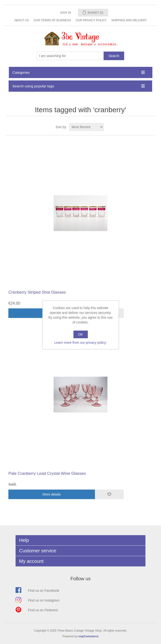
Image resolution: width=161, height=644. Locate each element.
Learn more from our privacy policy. (80, 343)
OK (80, 334)
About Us (22, 20)
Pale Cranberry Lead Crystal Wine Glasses (47, 473)
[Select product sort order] (86, 127)
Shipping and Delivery (129, 20)
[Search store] (70, 56)
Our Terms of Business (52, 20)
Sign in (65, 13)
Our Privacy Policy (91, 20)
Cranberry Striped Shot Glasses (37, 292)
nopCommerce (89, 636)
